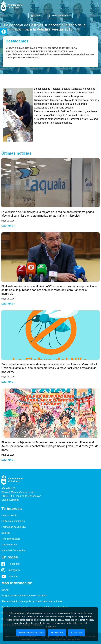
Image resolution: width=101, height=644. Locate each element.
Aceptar (76, 633)
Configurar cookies (31, 633)
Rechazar (57, 633)
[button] (4, 32)
